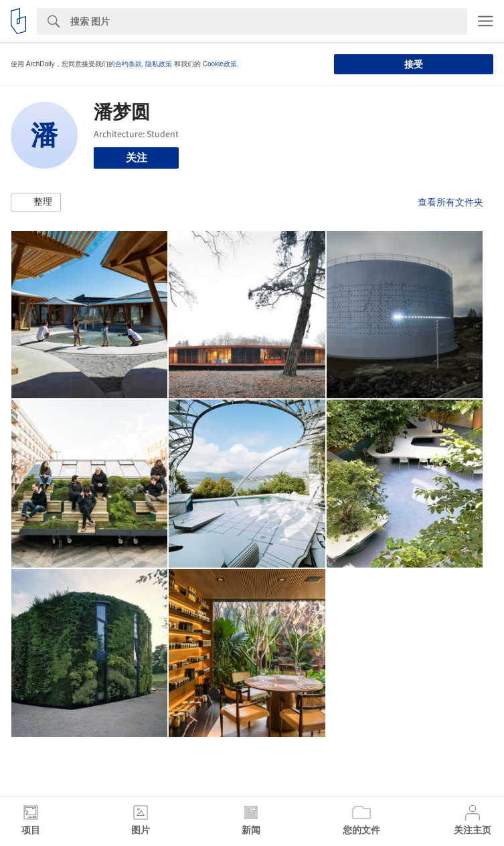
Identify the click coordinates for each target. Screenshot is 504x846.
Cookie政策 (220, 64)
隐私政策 (159, 64)
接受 (414, 64)
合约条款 (129, 64)
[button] (36, 202)
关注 (137, 158)
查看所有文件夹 (450, 202)
